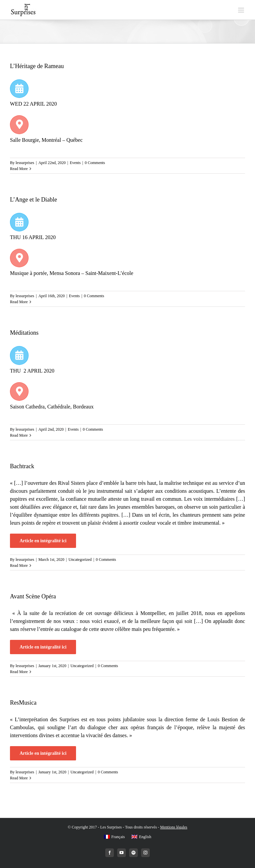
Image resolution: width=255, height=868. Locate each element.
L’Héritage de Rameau (37, 66)
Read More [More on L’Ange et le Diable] (19, 302)
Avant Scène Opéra (33, 596)
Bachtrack (22, 466)
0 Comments (95, 163)
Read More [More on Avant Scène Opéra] (19, 672)
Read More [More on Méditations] (19, 435)
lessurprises (25, 163)
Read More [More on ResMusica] (19, 778)
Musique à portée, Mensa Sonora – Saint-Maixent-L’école (72, 273)
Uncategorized (80, 560)
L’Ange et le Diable (34, 200)
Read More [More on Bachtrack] (19, 565)
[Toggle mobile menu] (242, 10)
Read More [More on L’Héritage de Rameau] (19, 169)
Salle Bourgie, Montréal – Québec (47, 140)
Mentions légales (174, 827)
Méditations (24, 333)
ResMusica (23, 703)
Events (75, 163)
